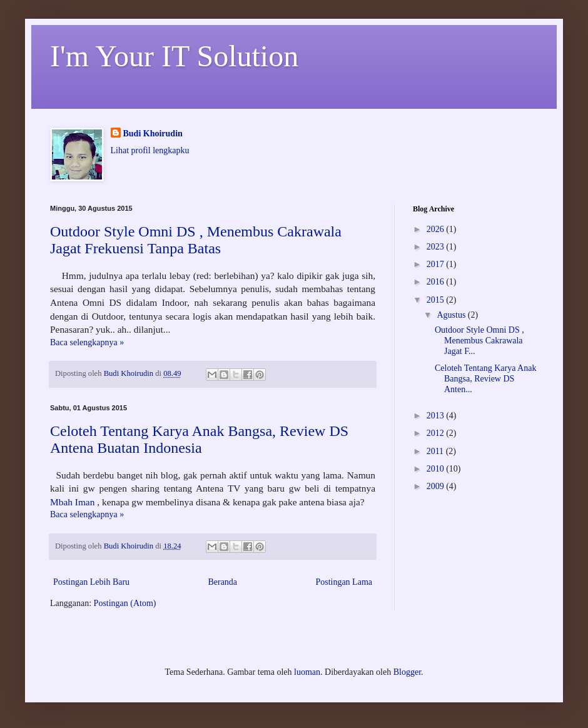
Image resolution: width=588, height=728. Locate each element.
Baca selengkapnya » (87, 342)
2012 (437, 433)
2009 (437, 486)
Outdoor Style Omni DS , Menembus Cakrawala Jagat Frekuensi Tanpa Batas (196, 240)
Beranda (222, 582)
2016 (437, 282)
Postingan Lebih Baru (91, 582)
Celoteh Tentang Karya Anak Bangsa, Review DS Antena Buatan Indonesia (199, 439)
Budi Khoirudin (153, 134)
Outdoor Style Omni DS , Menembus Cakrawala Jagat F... (479, 341)
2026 (437, 229)
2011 (436, 451)
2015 (437, 300)
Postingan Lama (344, 582)
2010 (437, 469)
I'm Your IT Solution (174, 56)
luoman (307, 672)
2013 (437, 416)
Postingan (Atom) (125, 603)
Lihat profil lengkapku (150, 150)
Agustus (452, 315)
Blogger (407, 672)
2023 (437, 247)
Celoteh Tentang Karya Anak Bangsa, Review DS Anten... (485, 379)
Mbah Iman (72, 502)
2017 (437, 264)
